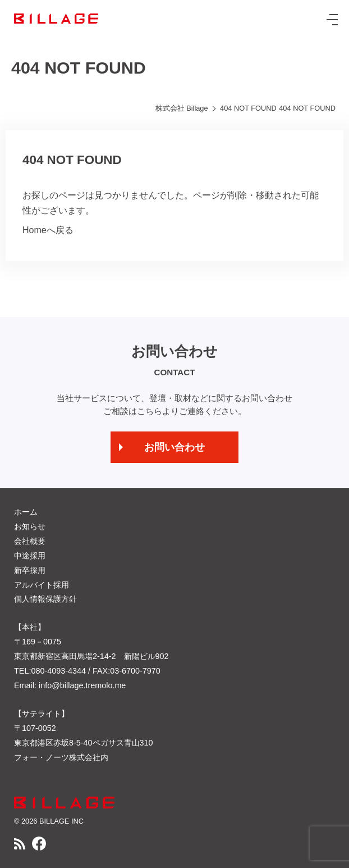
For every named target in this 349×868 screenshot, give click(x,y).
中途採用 (30, 556)
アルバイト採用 (42, 585)
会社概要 (30, 541)
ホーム (26, 512)
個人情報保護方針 (45, 599)
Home (35, 230)
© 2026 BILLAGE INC (49, 821)
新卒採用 (30, 570)
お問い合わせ (174, 447)
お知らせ (30, 526)
